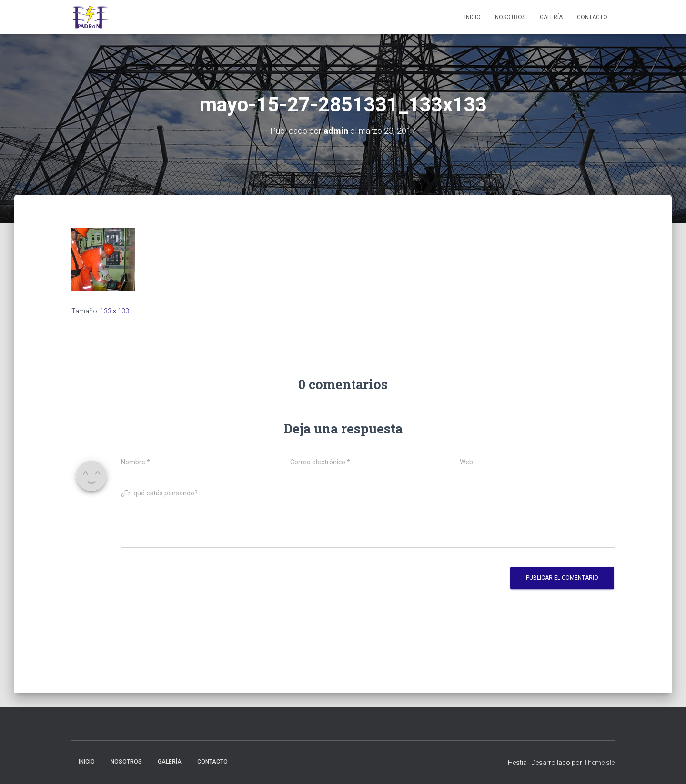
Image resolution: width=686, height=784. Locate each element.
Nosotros (510, 17)
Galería (551, 17)
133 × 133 (115, 311)
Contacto (592, 17)
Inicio (473, 17)
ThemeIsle (599, 763)
